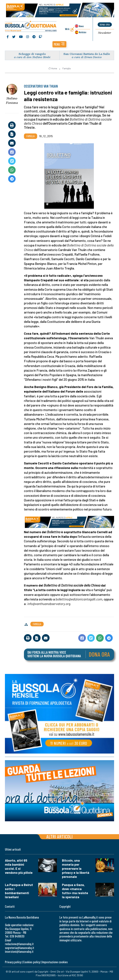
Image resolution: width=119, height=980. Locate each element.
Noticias (83, 32)
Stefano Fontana (12, 101)
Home (53, 68)
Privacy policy (13, 962)
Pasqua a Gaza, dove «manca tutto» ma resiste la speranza (75, 891)
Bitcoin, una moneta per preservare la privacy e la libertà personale (76, 869)
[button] (59, 44)
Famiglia (67, 68)
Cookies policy (32, 962)
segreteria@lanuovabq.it (20, 948)
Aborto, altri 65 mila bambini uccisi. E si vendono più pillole (19, 867)
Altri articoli (59, 837)
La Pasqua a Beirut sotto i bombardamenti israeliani (19, 891)
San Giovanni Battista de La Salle (87, 54)
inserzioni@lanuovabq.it (19, 952)
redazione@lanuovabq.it (19, 944)
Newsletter (105, 33)
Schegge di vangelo (32, 54)
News (81, 26)
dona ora (105, 25)
